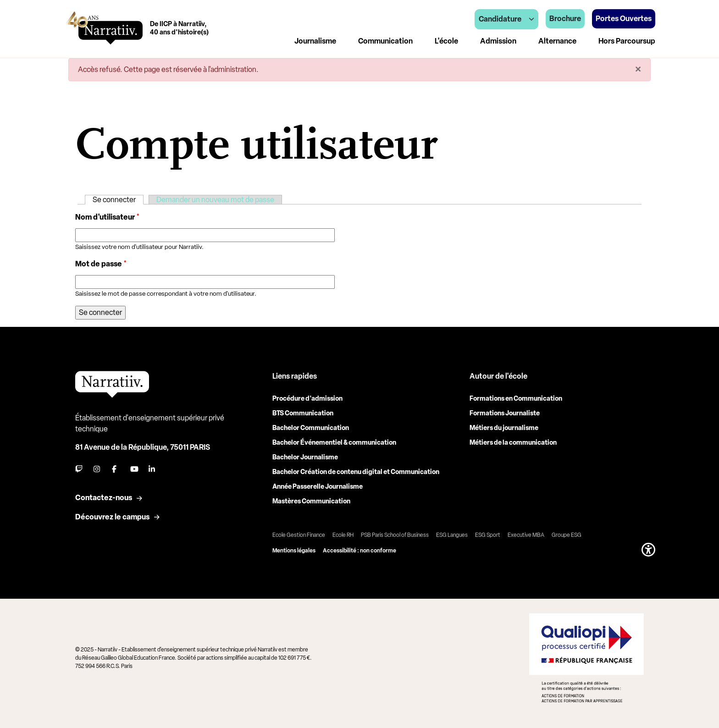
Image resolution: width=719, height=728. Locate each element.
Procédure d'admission (307, 399)
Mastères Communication (311, 501)
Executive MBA (526, 535)
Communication (385, 41)
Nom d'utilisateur (107, 217)
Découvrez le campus (112, 517)
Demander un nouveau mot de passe (215, 200)
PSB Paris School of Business (395, 535)
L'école (446, 41)
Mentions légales (294, 551)
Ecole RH (343, 535)
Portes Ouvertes (624, 19)
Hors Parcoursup (627, 41)
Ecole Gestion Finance (299, 535)
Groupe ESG (567, 535)
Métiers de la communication (513, 443)
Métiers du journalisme (504, 428)
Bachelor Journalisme (305, 457)
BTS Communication (303, 413)
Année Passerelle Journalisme (318, 487)
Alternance (557, 41)
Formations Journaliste (505, 413)
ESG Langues (452, 535)
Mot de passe (101, 264)
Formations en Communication (516, 399)
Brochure (565, 19)
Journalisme (315, 41)
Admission (498, 41)
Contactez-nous (104, 498)
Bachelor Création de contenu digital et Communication (356, 472)
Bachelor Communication (311, 428)
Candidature (506, 19)
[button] (648, 550)
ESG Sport (488, 535)
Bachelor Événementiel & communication (334, 443)
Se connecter (118, 200)
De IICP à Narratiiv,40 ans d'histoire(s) (179, 28)
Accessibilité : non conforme (359, 551)
